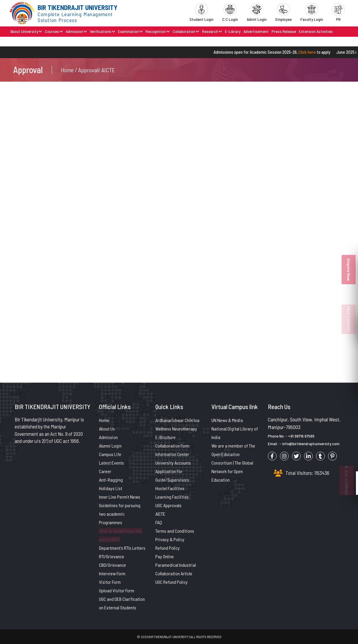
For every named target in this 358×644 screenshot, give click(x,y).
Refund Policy (168, 548)
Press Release (284, 31)
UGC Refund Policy (172, 582)
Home (104, 420)
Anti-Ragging (111, 480)
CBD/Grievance (112, 565)
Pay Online (165, 556)
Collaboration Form (172, 446)
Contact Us (20, 41)
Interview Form (112, 573)
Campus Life (110, 454)
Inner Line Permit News (120, 497)
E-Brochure (165, 437)
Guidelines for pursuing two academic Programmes (120, 514)
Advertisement (256, 31)
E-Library (233, 31)
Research (212, 31)
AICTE (160, 514)
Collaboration (186, 31)
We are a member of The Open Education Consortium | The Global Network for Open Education (233, 463)
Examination (130, 31)
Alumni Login (110, 446)
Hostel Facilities (170, 488)
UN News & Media (227, 420)
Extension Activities (316, 31)
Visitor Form (110, 582)
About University (26, 31)
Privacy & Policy (170, 539)
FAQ (159, 522)
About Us (107, 429)
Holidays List (111, 488)
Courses (54, 31)
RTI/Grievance (112, 556)
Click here (312, 52)
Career (105, 471)
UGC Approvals (168, 505)
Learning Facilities (172, 497)
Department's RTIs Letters (122, 548)
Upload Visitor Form (117, 590)
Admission (76, 31)
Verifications (102, 31)
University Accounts (173, 463)
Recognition (158, 31)
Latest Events (111, 463)
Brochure (40, 41)
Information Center (172, 454)
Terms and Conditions (175, 531)
